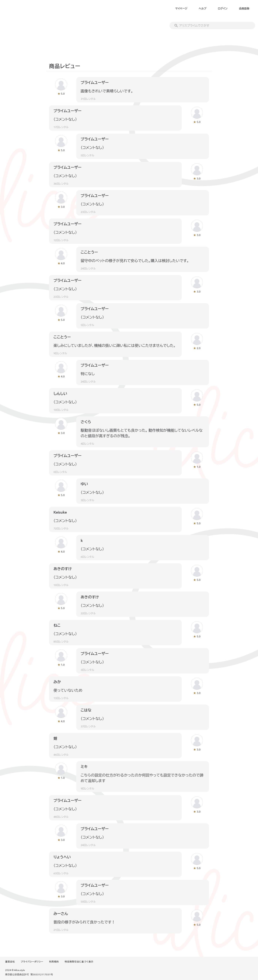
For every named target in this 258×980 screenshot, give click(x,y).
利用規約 (54, 962)
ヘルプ (203, 9)
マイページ (181, 9)
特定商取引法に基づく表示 (79, 962)
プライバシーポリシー (32, 962)
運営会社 (10, 962)
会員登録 (244, 9)
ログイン (223, 9)
